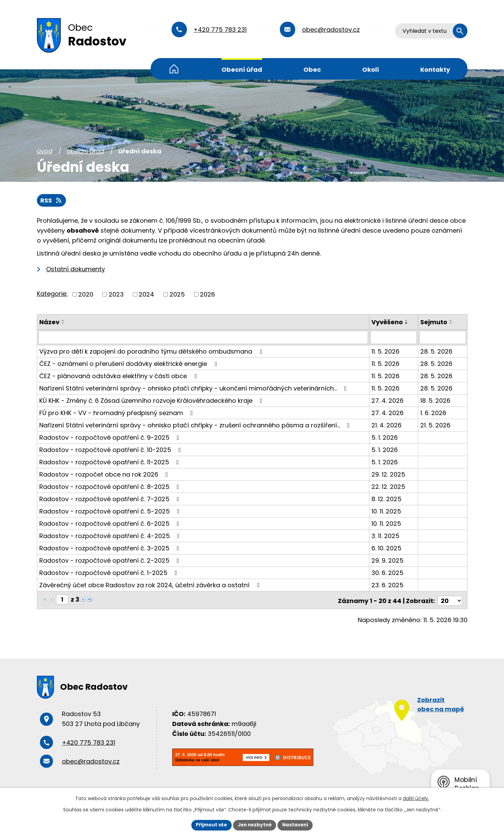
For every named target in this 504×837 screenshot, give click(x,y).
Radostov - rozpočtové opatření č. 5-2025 (111, 511)
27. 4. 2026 (388, 401)
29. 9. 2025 (388, 560)
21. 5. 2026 (436, 425)
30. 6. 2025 (388, 573)
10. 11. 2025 (387, 511)
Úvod (174, 69)
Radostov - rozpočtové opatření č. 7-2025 (111, 499)
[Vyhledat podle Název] (203, 338)
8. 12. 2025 (387, 499)
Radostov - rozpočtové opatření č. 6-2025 (111, 524)
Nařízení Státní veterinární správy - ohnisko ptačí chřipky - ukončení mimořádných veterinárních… (194, 388)
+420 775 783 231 (220, 30)
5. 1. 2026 (385, 437)
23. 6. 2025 (388, 585)
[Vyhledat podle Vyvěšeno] (394, 338)
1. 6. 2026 (434, 413)
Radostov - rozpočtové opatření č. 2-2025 (111, 560)
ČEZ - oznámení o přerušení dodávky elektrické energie (130, 364)
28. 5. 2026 (437, 351)
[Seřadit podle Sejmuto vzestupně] (451, 321)
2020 (86, 295)
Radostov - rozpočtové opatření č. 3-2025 (111, 548)
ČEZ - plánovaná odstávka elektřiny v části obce (119, 376)
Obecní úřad (242, 70)
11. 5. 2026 (386, 351)
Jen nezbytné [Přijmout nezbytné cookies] (255, 825)
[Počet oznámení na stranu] (450, 599)
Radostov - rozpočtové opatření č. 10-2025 (112, 450)
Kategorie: (52, 294)
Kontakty (435, 70)
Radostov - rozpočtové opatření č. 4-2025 (111, 536)
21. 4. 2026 (387, 425)
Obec (312, 70)
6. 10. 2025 (387, 548)
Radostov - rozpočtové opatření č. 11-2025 (111, 462)
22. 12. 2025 (389, 487)
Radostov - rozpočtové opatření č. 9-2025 (111, 437)
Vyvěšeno (387, 322)
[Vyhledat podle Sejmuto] (443, 338)
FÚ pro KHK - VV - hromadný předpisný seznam (118, 413)
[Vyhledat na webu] (431, 31)
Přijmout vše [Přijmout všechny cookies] (210, 825)
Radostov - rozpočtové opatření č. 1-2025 (110, 573)
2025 (177, 295)
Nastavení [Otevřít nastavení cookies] (297, 825)
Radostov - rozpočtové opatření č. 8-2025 (111, 487)
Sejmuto (434, 322)
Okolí (371, 70)
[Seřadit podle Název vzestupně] (63, 321)
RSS (52, 201)
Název (49, 322)
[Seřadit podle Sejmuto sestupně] (451, 324)
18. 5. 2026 (436, 401)
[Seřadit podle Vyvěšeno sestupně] (407, 324)
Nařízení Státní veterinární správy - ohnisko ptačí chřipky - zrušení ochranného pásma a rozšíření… (196, 425)
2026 (207, 295)
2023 (116, 295)
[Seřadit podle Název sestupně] (63, 324)
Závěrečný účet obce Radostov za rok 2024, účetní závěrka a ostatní (151, 585)
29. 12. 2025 (389, 474)
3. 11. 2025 (386, 536)
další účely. (416, 798)
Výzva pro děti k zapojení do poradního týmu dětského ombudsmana (152, 351)
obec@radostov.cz (331, 30)
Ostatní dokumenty (76, 269)
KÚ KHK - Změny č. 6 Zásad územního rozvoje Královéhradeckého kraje (152, 401)
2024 (146, 295)
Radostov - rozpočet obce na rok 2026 (105, 474)
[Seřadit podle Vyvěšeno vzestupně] (407, 321)
